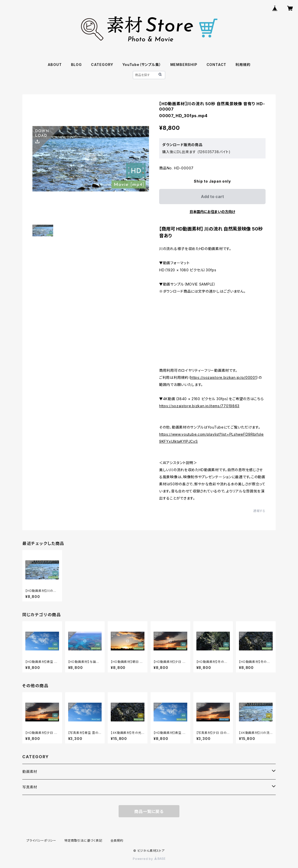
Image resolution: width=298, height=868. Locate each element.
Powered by (149, 859)
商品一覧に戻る (149, 811)
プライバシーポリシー (41, 840)
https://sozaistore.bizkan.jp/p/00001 (223, 377)
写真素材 (30, 787)
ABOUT (55, 65)
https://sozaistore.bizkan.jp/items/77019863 (199, 406)
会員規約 (117, 840)
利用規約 (243, 65)
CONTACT (217, 65)
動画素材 (30, 772)
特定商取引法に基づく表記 (83, 840)
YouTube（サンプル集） (142, 65)
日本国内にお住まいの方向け (212, 212)
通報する (259, 511)
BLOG (76, 65)
